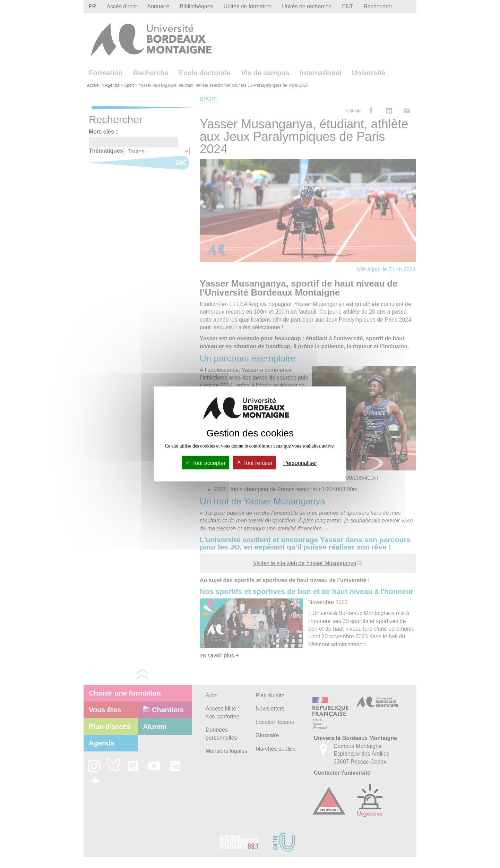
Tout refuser (254, 463)
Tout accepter (205, 463)
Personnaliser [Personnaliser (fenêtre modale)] (300, 463)
